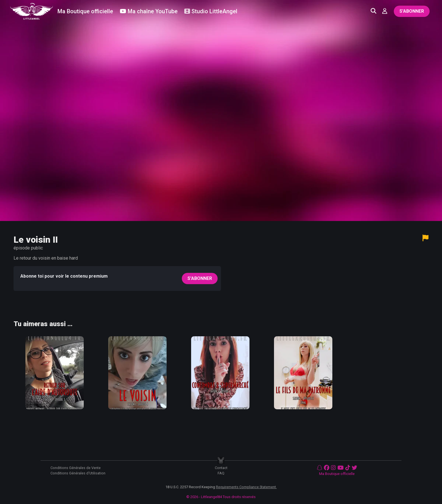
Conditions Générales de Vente (76, 468)
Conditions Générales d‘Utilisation (78, 473)
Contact (221, 468)
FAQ (221, 473)
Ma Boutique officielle (337, 474)
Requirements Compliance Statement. (246, 487)
